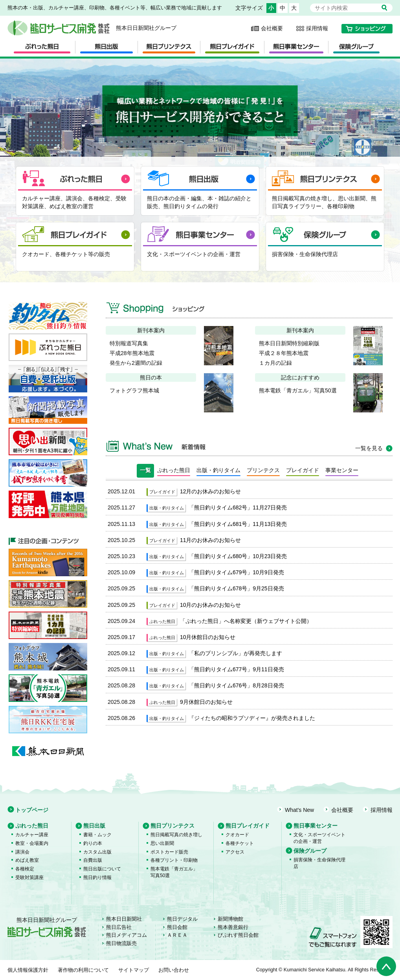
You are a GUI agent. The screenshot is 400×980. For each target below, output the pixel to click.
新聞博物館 (230, 919)
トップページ (32, 810)
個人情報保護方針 (28, 970)
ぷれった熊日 (32, 826)
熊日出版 (94, 826)
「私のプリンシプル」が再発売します (235, 653)
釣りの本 (93, 843)
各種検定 (25, 869)
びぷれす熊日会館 (238, 935)
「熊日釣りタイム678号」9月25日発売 (236, 588)
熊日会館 (177, 927)
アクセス (235, 852)
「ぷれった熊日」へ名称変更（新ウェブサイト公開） (246, 621)
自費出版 (93, 860)
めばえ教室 (27, 860)
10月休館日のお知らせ (208, 637)
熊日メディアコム (127, 935)
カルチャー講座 (32, 835)
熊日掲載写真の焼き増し (176, 835)
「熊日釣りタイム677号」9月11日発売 (236, 669)
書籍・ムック (97, 835)
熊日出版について (102, 869)
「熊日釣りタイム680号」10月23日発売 (238, 556)
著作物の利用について (83, 970)
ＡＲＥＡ (177, 935)
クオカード (237, 835)
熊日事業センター (316, 826)
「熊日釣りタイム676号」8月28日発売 (236, 685)
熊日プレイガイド (248, 826)
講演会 (22, 852)
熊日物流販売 (121, 943)
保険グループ (310, 851)
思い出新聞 (162, 843)
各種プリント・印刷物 (174, 860)
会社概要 (272, 28)
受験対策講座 (29, 877)
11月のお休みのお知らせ (211, 540)
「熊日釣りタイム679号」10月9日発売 (236, 572)
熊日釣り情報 (97, 877)
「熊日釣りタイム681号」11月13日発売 (238, 524)
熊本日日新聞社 (124, 919)
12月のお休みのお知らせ (211, 491)
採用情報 (317, 28)
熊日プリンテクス (172, 826)
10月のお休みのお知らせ (211, 605)
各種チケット (240, 843)
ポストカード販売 (169, 852)
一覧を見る (369, 448)
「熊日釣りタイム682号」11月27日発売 (238, 507)
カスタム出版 (97, 852)
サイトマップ (134, 970)
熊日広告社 (119, 927)
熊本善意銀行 (233, 927)
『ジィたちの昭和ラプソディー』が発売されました (252, 718)
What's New (299, 810)
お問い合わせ (174, 970)
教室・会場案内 (32, 843)
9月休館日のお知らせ (206, 702)
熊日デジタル (182, 919)
